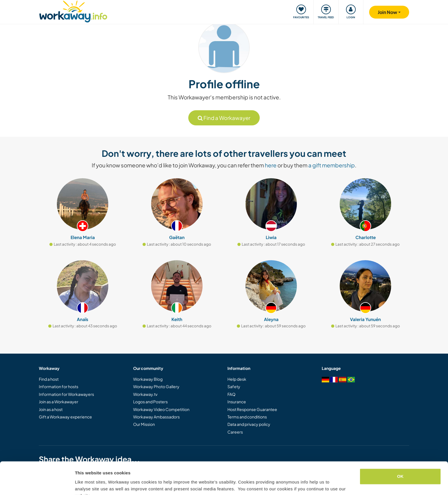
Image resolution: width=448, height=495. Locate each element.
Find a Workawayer (224, 118)
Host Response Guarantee (252, 409)
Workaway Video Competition (161, 409)
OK (400, 449)
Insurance (237, 402)
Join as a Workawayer (59, 402)
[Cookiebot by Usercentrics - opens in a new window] (37, 484)
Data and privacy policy (249, 424)
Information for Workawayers (66, 394)
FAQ (231, 394)
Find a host (49, 379)
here (271, 165)
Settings (83, 484)
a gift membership (332, 165)
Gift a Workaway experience (65, 417)
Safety (234, 386)
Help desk (237, 379)
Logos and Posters (150, 402)
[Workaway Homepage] (73, 11)
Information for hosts (59, 386)
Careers (235, 432)
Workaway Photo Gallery (156, 386)
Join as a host (51, 409)
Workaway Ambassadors (156, 417)
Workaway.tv (145, 394)
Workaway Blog (148, 379)
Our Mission (144, 424)
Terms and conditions (247, 417)
